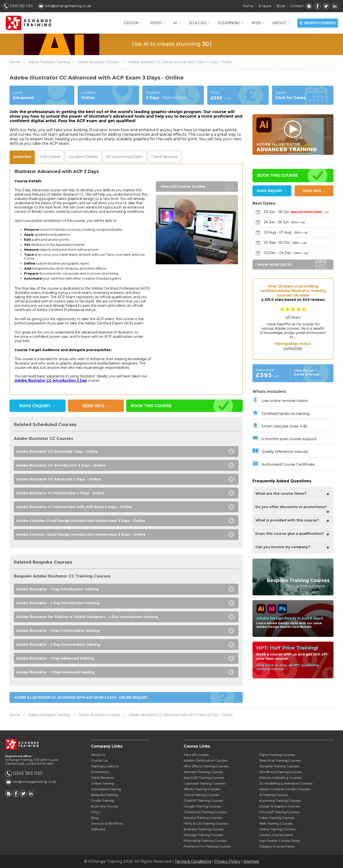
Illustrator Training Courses (204, 829)
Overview (22, 157)
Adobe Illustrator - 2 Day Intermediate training (58, 645)
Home (248, 6)
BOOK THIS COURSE (151, 406)
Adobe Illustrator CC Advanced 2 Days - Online (58, 479)
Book (281, 6)
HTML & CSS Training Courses (206, 823)
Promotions (100, 772)
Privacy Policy (227, 861)
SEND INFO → (314, 191)
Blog (95, 818)
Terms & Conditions (193, 861)
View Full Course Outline (183, 187)
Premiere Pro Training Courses (207, 846)
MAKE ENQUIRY (38, 406)
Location (83, 157)
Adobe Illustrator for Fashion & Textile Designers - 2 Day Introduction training (87, 617)
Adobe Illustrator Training (49, 62)
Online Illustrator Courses (99, 62)
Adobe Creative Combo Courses (285, 789)
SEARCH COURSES (318, 23)
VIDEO (158, 23)
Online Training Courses (277, 829)
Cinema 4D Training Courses (205, 812)
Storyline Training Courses (279, 766)
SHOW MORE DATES (275, 265)
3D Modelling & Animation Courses (286, 783)
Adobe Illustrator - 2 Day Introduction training (58, 603)
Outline (50, 157)
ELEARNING (231, 23)
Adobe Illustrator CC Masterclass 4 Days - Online (60, 493)
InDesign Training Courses (203, 835)
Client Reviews (102, 778)
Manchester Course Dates (279, 841)
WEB (258, 23)
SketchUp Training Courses (280, 760)
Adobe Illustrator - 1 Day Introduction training (57, 589)
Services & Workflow (107, 823)
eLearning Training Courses (280, 800)
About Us (98, 755)
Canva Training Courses (202, 795)
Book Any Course (104, 806)
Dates (125, 157)
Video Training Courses (277, 818)
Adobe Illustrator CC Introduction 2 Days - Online (61, 465)
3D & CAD (199, 23)
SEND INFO (96, 406)
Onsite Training (102, 800)
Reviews (164, 157)
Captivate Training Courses (204, 783)
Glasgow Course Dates (277, 846)
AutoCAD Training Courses (204, 778)
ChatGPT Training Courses (203, 800)
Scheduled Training (106, 789)
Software (98, 829)
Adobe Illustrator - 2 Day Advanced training (55, 672)
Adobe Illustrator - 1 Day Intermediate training (58, 631)
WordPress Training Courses (281, 772)
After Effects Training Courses (206, 766)
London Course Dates (276, 835)
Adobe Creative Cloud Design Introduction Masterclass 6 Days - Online (81, 535)
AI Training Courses (274, 795)
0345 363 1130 (18, 6)
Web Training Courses (276, 823)
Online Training (102, 783)
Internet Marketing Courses (280, 778)
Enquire (265, 6)
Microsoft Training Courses (279, 812)
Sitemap (251, 861)
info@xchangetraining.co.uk (64, 6)
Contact (297, 6)
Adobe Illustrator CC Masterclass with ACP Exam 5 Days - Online (74, 507)
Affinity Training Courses (202, 789)
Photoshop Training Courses (205, 841)
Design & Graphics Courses (280, 806)
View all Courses (196, 755)
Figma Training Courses (277, 755)
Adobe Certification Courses (206, 760)
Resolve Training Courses (203, 818)
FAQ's (96, 812)
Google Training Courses (202, 806)
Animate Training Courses (203, 772)
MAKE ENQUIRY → (272, 191)
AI (177, 23)
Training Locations (105, 766)
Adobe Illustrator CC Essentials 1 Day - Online (57, 452)
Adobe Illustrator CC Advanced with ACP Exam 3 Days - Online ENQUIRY (81, 697)
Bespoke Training (104, 795)
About (281, 23)
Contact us (99, 760)
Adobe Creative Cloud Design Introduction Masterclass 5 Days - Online (81, 521)
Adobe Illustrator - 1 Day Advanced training (55, 658)
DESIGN (133, 23)
